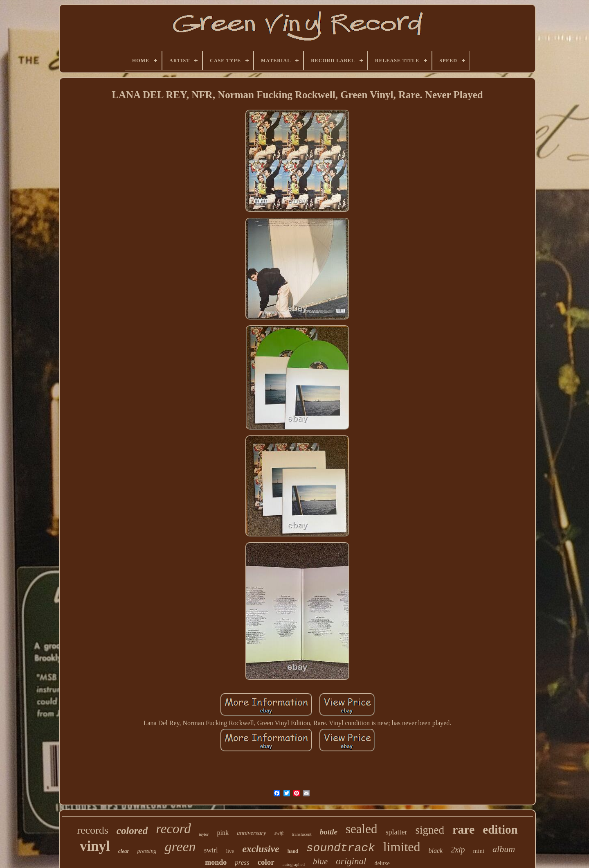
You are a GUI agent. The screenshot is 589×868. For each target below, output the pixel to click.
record (173, 829)
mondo (216, 862)
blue (320, 861)
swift (279, 833)
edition (500, 830)
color (266, 862)
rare (463, 829)
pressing (147, 851)
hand (293, 851)
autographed (294, 864)
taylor (204, 834)
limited (402, 847)
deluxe (382, 863)
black (435, 851)
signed (430, 830)
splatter (396, 832)
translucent (301, 834)
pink (223, 833)
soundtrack (341, 848)
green (180, 847)
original (351, 861)
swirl (211, 850)
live (230, 851)
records (93, 830)
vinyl (95, 846)
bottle (329, 832)
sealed (361, 829)
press (242, 862)
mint (479, 851)
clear (124, 851)
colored (132, 831)
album (504, 849)
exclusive (261, 849)
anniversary (252, 833)
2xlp (458, 850)
